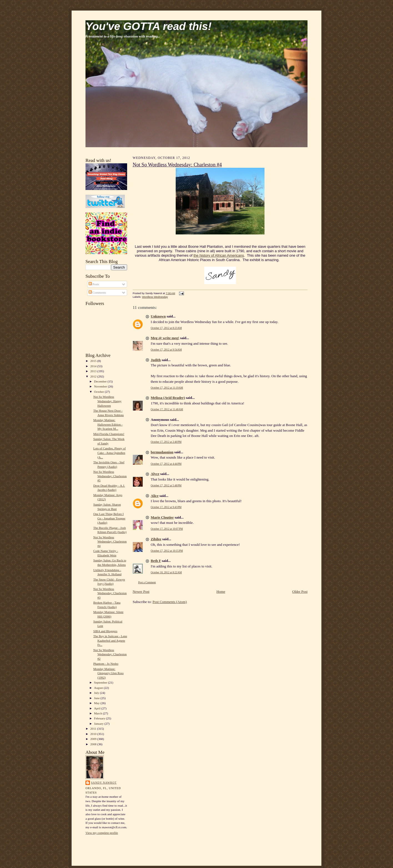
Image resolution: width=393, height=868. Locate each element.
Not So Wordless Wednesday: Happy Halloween (107, 401)
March (99, 713)
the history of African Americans (219, 255)
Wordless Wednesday (155, 297)
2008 (94, 744)
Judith (156, 360)
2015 (94, 361)
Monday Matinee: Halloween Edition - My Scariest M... (108, 424)
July (97, 693)
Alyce (155, 474)
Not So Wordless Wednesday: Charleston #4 (110, 541)
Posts (94, 284)
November (101, 386)
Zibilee (156, 539)
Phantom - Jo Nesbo (106, 664)
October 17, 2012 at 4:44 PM (166, 464)
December (101, 381)
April (98, 708)
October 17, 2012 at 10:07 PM (167, 529)
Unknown (158, 316)
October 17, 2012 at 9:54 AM (166, 350)
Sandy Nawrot (104, 783)
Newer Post (141, 591)
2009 (94, 739)
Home (221, 591)
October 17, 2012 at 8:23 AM (166, 328)
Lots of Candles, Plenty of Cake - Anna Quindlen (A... (109, 453)
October (99, 392)
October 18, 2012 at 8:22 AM (166, 572)
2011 (94, 729)
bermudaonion (162, 452)
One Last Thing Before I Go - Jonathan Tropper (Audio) (109, 518)
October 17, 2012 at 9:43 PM (166, 507)
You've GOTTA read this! (148, 26)
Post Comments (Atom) (170, 602)
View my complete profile (102, 833)
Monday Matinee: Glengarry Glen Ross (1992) (108, 673)
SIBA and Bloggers (105, 631)
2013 (94, 371)
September (101, 682)
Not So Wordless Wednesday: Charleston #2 (110, 654)
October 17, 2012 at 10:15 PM (167, 551)
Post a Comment (147, 582)
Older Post (300, 591)
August (99, 688)
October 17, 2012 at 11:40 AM (167, 409)
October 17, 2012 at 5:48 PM (166, 485)
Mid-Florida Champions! (109, 434)
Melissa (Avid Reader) (168, 398)
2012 (94, 376)
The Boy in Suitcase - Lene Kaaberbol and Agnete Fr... (110, 640)
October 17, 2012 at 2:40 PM (166, 442)
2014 (94, 366)
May (97, 703)
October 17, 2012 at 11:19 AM (167, 388)
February (100, 718)
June (97, 698)
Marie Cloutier (162, 517)
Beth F (156, 561)
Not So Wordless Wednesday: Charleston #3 (110, 593)
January (99, 724)
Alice (155, 496)
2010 (94, 734)
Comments (97, 292)
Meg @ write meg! (165, 338)
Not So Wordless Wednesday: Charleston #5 (110, 476)
